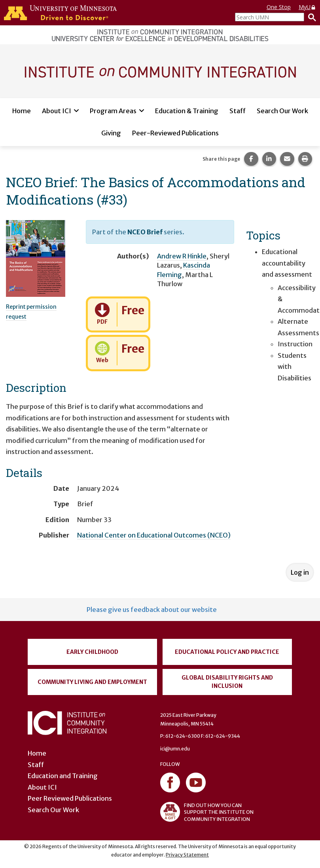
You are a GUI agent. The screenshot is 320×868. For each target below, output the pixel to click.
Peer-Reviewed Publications (175, 133)
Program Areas (113, 111)
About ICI (57, 111)
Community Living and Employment (92, 682)
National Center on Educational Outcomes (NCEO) (154, 535)
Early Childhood (92, 652)
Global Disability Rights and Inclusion (227, 682)
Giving (111, 133)
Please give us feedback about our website (152, 610)
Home (22, 111)
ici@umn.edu (175, 749)
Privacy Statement (187, 855)
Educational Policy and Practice (227, 652)
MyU (307, 7)
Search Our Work (282, 111)
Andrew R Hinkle (182, 256)
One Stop (279, 7)
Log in (300, 572)
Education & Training (187, 111)
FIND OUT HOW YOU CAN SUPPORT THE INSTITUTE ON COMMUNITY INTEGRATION (207, 812)
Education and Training (63, 776)
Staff (238, 111)
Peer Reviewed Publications (70, 798)
